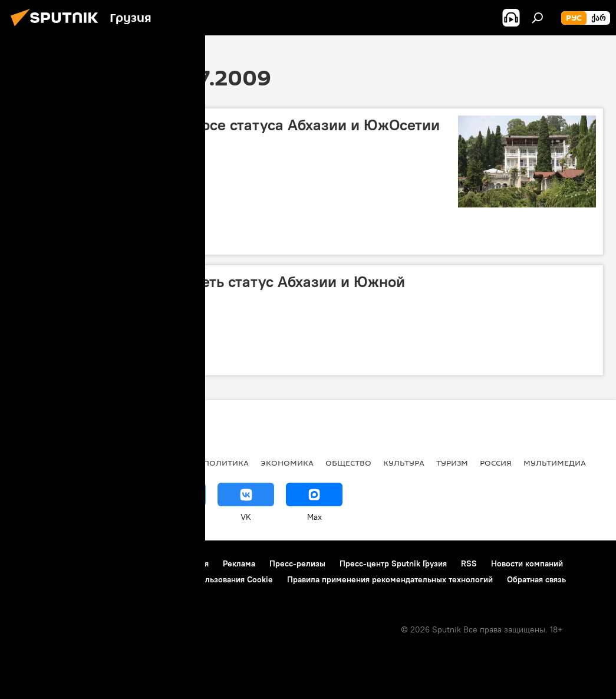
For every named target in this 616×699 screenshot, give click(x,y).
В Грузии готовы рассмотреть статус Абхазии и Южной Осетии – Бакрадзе (213, 291)
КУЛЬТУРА (404, 463)
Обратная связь (536, 579)
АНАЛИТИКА (88, 463)
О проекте (32, 563)
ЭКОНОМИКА (287, 463)
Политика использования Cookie (210, 579)
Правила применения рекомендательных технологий (390, 579)
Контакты (84, 563)
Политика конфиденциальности (73, 579)
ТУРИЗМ (452, 463)
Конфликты (44, 238)
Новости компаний (527, 563)
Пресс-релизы (297, 563)
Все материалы (158, 463)
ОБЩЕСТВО (348, 463)
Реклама (239, 563)
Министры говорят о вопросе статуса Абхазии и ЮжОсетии (230, 125)
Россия (496, 463)
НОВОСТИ (32, 463)
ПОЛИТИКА (226, 463)
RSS (469, 563)
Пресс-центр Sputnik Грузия (393, 563)
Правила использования (162, 563)
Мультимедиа (555, 463)
